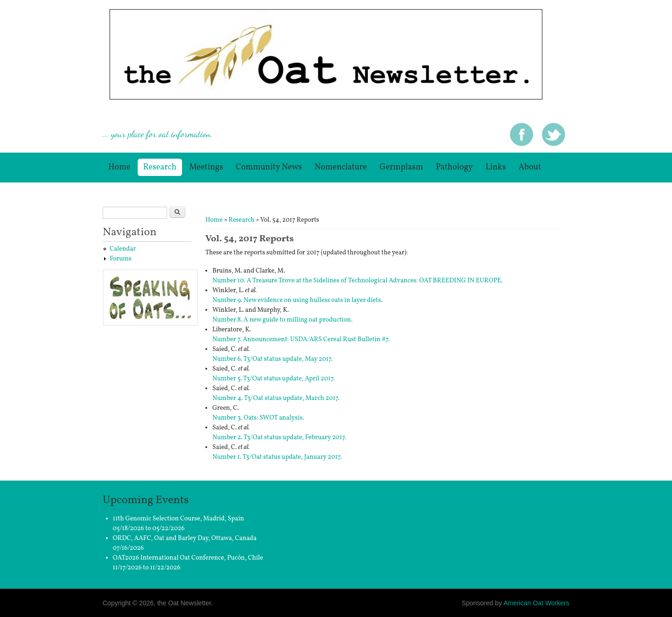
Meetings (206, 167)
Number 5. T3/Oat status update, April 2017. (273, 379)
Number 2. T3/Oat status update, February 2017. (279, 438)
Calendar (123, 249)
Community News (269, 167)
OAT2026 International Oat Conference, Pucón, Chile (188, 558)
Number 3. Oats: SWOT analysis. (258, 418)
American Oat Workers (536, 603)
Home (119, 167)
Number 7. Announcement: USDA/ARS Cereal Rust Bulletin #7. (301, 340)
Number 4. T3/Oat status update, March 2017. (276, 398)
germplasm (401, 167)
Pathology (455, 167)
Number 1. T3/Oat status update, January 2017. (277, 457)
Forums (121, 259)
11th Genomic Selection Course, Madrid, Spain (178, 519)
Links (496, 167)
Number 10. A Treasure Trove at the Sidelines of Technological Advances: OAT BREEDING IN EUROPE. (357, 281)
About (530, 167)
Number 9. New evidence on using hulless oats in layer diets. (297, 300)
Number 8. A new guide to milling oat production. (282, 320)
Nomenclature (341, 167)
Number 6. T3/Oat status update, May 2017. (273, 359)
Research (160, 167)
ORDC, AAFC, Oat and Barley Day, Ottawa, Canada (185, 538)
